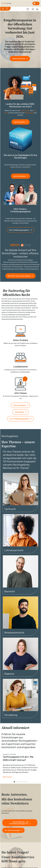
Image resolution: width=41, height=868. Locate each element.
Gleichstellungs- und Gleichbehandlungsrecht (21, 823)
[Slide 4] (19, 782)
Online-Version (25, 110)
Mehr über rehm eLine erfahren (21, 276)
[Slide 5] (21, 782)
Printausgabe (29, 113)
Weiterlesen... (8, 777)
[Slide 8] (25, 782)
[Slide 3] (17, 782)
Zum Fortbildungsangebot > (21, 230)
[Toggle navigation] (3, 9)
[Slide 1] (14, 782)
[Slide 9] (27, 782)
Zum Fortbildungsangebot (21, 419)
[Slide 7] (24, 782)
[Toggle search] (7, 9)
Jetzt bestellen (21, 122)
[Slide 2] (16, 782)
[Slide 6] (22, 782)
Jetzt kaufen (21, 412)
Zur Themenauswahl (14, 830)
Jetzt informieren (21, 59)
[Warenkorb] (37, 9)
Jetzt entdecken (21, 176)
